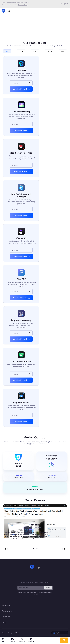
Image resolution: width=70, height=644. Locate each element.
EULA (17, 633)
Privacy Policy (7, 633)
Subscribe (48, 588)
